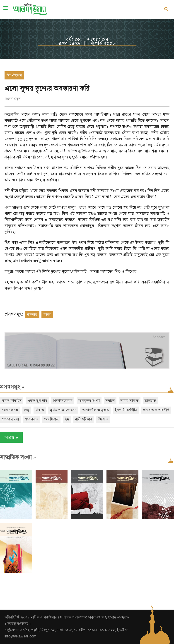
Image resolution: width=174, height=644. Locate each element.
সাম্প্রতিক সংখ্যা (18, 457)
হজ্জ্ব (27, 410)
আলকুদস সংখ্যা (89, 401)
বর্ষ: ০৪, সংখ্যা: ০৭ (87, 39)
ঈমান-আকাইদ (12, 401)
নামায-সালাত (130, 401)
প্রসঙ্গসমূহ (12, 387)
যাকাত (40, 410)
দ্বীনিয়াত (32, 314)
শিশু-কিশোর (14, 75)
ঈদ (67, 419)
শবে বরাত (31, 419)
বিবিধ (47, 314)
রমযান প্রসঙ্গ (10, 410)
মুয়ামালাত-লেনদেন (63, 410)
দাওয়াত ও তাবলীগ (156, 410)
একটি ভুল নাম (37, 401)
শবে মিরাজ (51, 419)
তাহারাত (150, 401)
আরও (11, 437)
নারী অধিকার (83, 419)
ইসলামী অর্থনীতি (126, 410)
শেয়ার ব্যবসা (10, 419)
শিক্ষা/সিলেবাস (63, 401)
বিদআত (103, 419)
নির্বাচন (110, 401)
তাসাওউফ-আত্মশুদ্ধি (95, 410)
